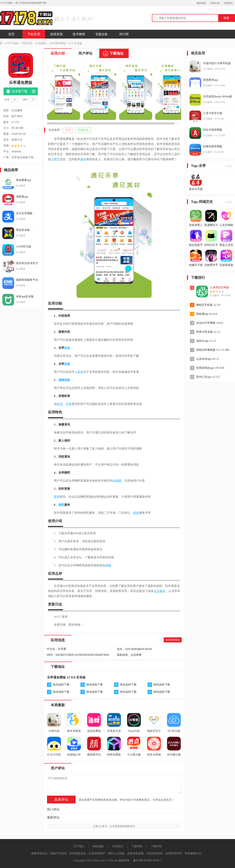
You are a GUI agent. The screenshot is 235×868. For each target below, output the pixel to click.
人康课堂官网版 (220, 287)
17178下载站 (11, 43)
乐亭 (68, 130)
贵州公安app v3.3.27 (208, 377)
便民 (61, 505)
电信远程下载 (61, 685)
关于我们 (79, 846)
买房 (69, 404)
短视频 (117, 481)
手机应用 (34, 34)
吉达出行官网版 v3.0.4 (210, 323)
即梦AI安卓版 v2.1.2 (208, 332)
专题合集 (101, 34)
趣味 (83, 159)
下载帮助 (137, 846)
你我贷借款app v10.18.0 (210, 368)
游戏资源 (56, 34)
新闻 (57, 497)
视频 (108, 565)
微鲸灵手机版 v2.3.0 (208, 305)
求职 (67, 380)
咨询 (80, 372)
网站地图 (98, 846)
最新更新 (201, 3)
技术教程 (79, 34)
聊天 (57, 159)
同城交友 (83, 130)
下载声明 (156, 846)
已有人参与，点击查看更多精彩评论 (114, 826)
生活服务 (41, 43)
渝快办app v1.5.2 (206, 341)
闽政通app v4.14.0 (207, 314)
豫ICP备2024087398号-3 (147, 860)
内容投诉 (117, 846)
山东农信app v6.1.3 (207, 359)
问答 (67, 364)
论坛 (67, 348)
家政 (136, 513)
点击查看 (136, 655)
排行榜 (124, 34)
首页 (11, 34)
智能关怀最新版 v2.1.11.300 (213, 350)
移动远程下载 (95, 685)
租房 (60, 404)
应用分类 (215, 3)
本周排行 (228, 3)
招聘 (61, 380)
